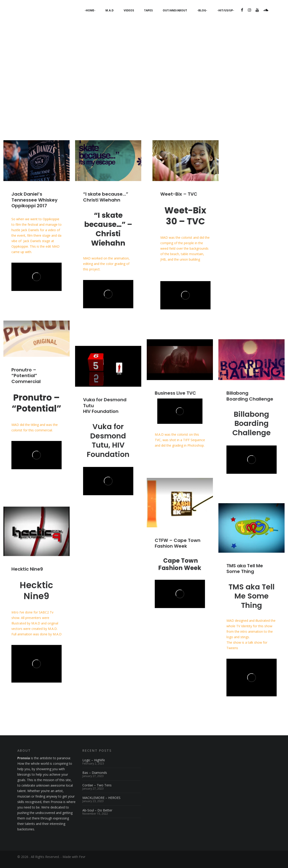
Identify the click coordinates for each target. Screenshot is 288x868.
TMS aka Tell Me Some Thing (245, 574)
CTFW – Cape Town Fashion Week (178, 548)
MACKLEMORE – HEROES (101, 803)
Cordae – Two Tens (97, 790)
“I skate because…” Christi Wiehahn (106, 203)
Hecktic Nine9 (27, 575)
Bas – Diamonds (95, 778)
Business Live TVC (175, 399)
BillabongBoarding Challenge (250, 401)
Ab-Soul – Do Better (97, 816)
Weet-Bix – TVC (179, 200)
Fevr (82, 862)
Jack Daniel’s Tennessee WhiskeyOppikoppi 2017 (34, 206)
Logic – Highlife (94, 765)
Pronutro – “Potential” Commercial (26, 381)
